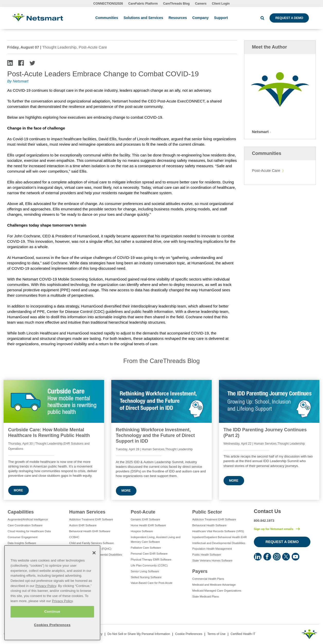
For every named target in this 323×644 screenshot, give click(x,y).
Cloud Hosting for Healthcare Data (29, 531)
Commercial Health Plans (208, 579)
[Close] (94, 553)
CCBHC (74, 537)
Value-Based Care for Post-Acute (152, 583)
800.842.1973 (264, 521)
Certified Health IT (243, 634)
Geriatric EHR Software (145, 519)
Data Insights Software (22, 543)
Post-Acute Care (266, 170)
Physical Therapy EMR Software (151, 559)
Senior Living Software (145, 571)
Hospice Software (142, 531)
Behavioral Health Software (209, 525)
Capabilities (21, 512)
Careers (201, 4)
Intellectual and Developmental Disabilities (219, 543)
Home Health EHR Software (148, 525)
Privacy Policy (46, 586)
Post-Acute (143, 512)
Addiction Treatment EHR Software (91, 519)
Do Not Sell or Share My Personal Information (139, 634)
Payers (200, 571)
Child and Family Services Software (91, 543)
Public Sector (207, 512)
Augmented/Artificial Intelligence (28, 519)
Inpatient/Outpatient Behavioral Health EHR (219, 537)
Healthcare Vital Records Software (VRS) (218, 531)
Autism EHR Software (83, 525)
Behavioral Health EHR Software (90, 531)
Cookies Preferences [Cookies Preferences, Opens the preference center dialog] (52, 625)
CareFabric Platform (143, 4)
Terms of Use (216, 634)
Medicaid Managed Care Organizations (217, 591)
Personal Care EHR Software (149, 554)
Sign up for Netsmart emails (274, 529)
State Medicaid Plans (205, 596)
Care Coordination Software (25, 525)
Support (221, 18)
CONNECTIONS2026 (108, 4)
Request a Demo (289, 18)
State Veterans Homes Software (212, 561)
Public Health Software (206, 555)
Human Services (87, 512)
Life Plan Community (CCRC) (149, 565)
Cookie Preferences (189, 634)
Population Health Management (212, 549)
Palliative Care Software (146, 548)
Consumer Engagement (23, 537)
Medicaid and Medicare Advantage (214, 585)
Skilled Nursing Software (146, 577)
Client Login (221, 4)
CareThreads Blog (176, 4)
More (19, 490)
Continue (52, 612)
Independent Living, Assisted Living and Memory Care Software (156, 540)
